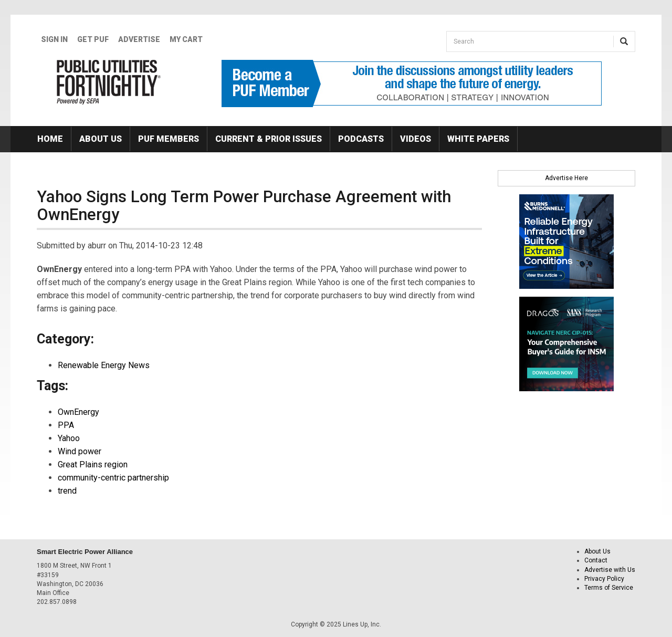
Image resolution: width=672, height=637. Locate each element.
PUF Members (169, 139)
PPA (66, 425)
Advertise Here (566, 178)
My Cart (186, 39)
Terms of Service (609, 588)
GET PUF (93, 39)
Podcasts (361, 139)
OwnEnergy (78, 412)
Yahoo (69, 438)
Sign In (54, 39)
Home (50, 139)
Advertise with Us (610, 570)
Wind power (80, 451)
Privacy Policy (604, 579)
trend (67, 491)
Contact (596, 560)
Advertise (139, 39)
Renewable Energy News (104, 365)
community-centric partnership (113, 478)
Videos (416, 139)
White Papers (478, 139)
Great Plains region (93, 464)
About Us (101, 139)
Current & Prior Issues (269, 139)
